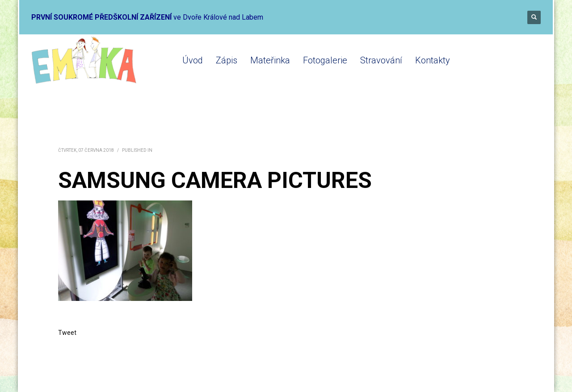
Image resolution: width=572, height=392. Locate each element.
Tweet (67, 333)
